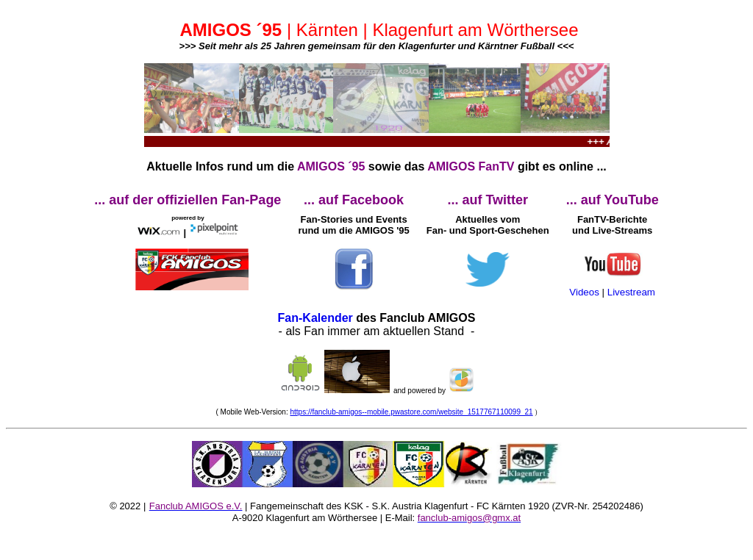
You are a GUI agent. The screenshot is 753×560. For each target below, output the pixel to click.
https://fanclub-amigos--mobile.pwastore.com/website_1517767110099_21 (411, 412)
